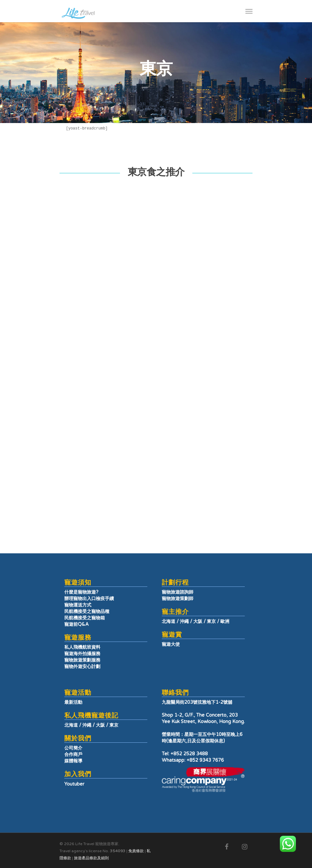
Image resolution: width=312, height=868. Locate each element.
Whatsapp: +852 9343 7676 (193, 760)
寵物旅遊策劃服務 (82, 660)
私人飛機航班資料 (82, 647)
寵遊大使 (171, 644)
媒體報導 (73, 761)
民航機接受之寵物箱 (85, 618)
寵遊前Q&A (77, 624)
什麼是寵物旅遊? (81, 592)
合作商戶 (73, 754)
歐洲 (225, 621)
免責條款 (136, 851)
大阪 (198, 621)
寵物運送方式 (78, 605)
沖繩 (184, 621)
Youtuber (74, 784)
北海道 (169, 621)
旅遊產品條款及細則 (91, 858)
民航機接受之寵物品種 (87, 611)
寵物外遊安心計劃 (82, 667)
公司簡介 (73, 748)
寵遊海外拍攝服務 (82, 654)
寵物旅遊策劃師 (178, 599)
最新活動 (73, 702)
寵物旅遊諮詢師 (178, 592)
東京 (211, 621)
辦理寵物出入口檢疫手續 (89, 599)
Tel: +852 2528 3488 (185, 754)
